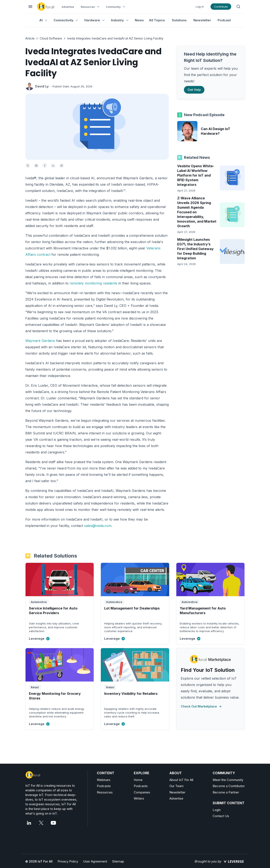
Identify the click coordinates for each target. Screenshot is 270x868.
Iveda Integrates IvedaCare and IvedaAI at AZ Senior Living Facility (115, 38)
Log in (200, 7)
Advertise (68, 7)
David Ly (42, 86)
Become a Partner (226, 792)
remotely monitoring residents (93, 283)
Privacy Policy (68, 861)
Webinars (104, 780)
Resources (105, 792)
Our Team (176, 786)
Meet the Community (228, 780)
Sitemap (118, 861)
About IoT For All (181, 780)
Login (217, 810)
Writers (139, 798)
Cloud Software (51, 38)
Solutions (179, 20)
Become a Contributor (229, 786)
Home (138, 780)
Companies (142, 792)
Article (30, 38)
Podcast (224, 20)
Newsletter (202, 20)
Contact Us (221, 816)
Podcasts (104, 786)
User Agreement (95, 861)
